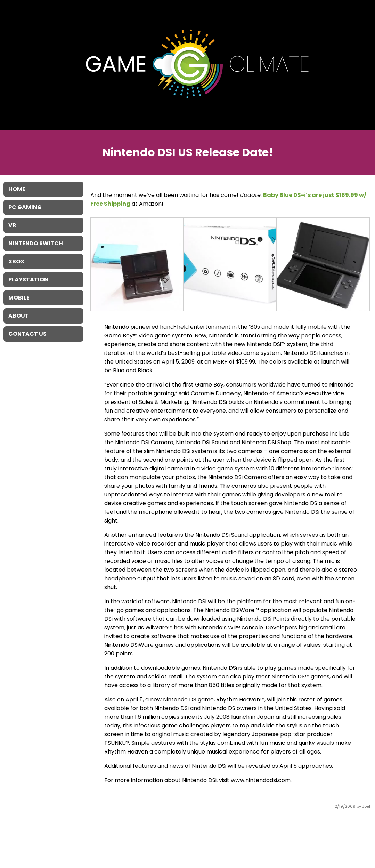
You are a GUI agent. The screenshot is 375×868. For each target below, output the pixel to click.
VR (12, 225)
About (19, 316)
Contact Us (27, 334)
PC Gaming (25, 207)
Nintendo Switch (36, 243)
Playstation (28, 280)
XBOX (16, 261)
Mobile (19, 298)
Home (17, 189)
